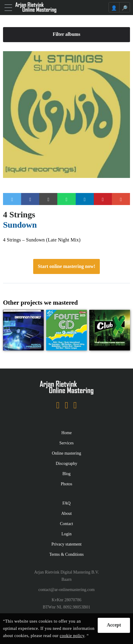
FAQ (66, 503)
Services (66, 443)
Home (66, 433)
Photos (66, 484)
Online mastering (66, 453)
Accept (114, 625)
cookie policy (72, 636)
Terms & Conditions (66, 554)
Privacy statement (67, 544)
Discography (67, 464)
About (66, 513)
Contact (67, 524)
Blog (66, 474)
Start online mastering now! (66, 266)
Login (66, 534)
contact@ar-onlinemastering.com (66, 590)
